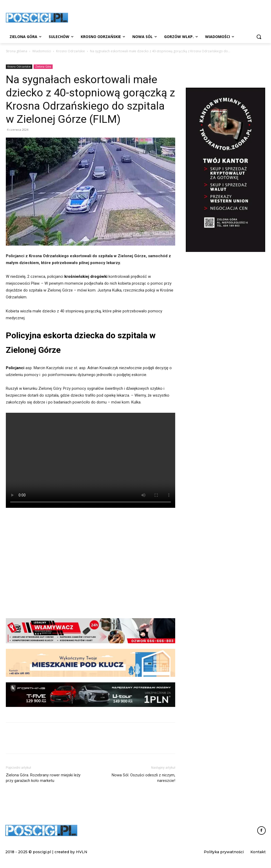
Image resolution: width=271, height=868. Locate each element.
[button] (259, 37)
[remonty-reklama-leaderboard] (91, 663)
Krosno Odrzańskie (71, 51)
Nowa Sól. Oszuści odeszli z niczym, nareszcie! (143, 778)
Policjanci (15, 368)
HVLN (82, 852)
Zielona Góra (43, 67)
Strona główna (17, 51)
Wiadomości (42, 51)
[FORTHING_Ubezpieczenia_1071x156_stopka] (91, 695)
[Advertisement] (91, 567)
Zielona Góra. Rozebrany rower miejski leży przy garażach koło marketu (43, 778)
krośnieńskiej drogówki (86, 276)
